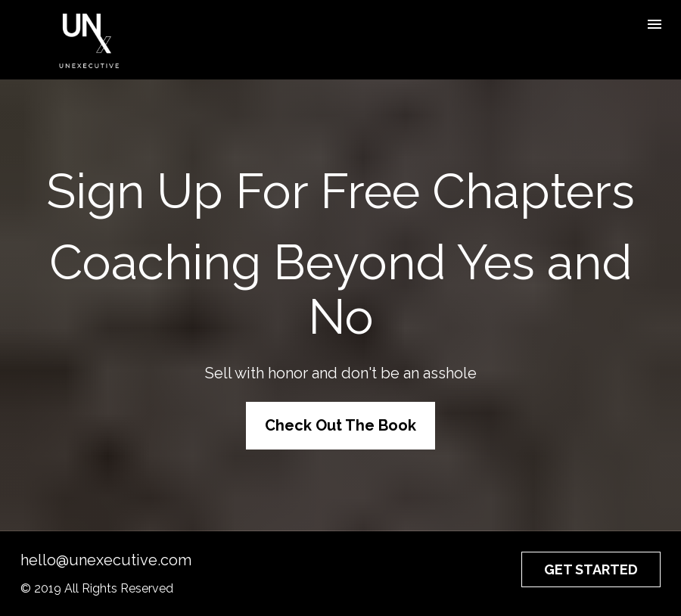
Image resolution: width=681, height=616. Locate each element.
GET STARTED (591, 569)
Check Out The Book (340, 425)
